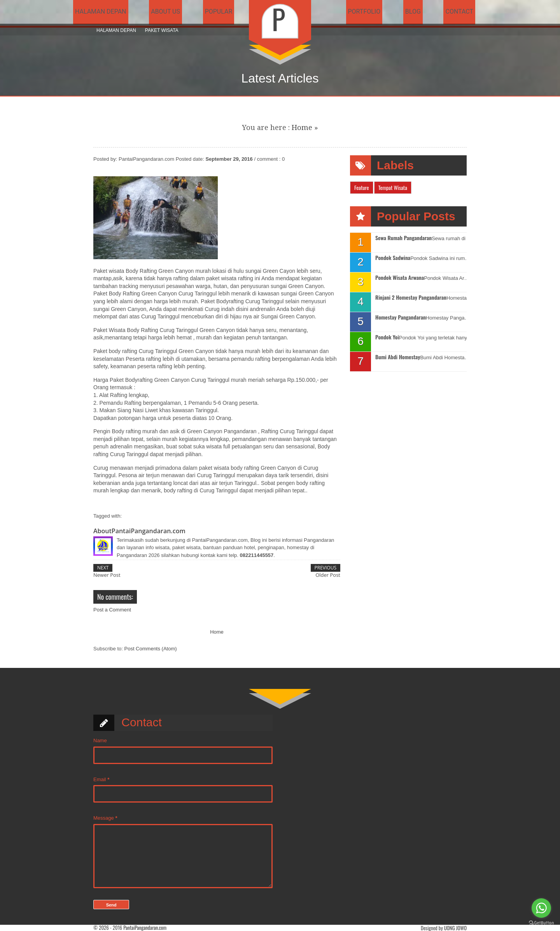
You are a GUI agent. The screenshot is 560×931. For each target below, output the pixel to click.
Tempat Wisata (393, 187)
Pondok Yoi (387, 337)
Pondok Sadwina (393, 258)
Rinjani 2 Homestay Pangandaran (411, 298)
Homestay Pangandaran (401, 317)
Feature (362, 187)
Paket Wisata (162, 30)
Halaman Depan (116, 30)
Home (302, 127)
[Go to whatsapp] (541, 908)
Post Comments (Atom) (151, 649)
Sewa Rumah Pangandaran (403, 238)
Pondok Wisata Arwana (400, 278)
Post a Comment (112, 610)
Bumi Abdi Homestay (398, 357)
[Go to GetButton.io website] (541, 923)
